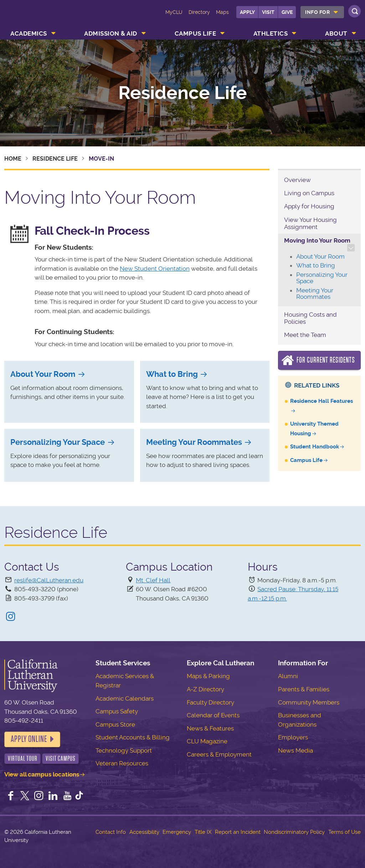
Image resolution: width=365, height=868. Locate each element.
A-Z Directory (205, 689)
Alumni (288, 676)
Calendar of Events (213, 715)
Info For (317, 12)
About (336, 33)
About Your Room (43, 374)
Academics (29, 33)
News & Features (210, 728)
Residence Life (183, 93)
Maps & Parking (208, 676)
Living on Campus (309, 193)
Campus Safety (117, 711)
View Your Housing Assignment (310, 223)
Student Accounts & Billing (133, 737)
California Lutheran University (35, 17)
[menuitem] (322, 12)
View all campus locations (42, 774)
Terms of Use (345, 832)
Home (13, 159)
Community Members (309, 702)
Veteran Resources (122, 763)
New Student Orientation (155, 269)
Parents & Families (304, 689)
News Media (295, 750)
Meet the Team (305, 335)
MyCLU (174, 12)
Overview (297, 180)
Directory (199, 12)
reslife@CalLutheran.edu (49, 580)
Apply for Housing (309, 206)
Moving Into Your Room (317, 240)
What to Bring (172, 374)
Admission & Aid (111, 33)
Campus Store (115, 724)
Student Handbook (315, 447)
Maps (222, 12)
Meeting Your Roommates (194, 442)
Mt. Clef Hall (153, 580)
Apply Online (29, 739)
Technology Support (124, 750)
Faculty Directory (210, 702)
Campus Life (196, 33)
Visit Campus (61, 758)
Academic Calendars (125, 698)
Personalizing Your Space (58, 442)
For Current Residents (326, 360)
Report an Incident (238, 832)
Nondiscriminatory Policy (294, 832)
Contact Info (111, 832)
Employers (293, 737)
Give (287, 12)
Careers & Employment (219, 754)
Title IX (203, 832)
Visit (268, 12)
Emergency (177, 832)
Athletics (271, 33)
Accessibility (144, 832)
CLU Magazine (207, 741)
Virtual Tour (23, 758)
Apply (247, 12)
